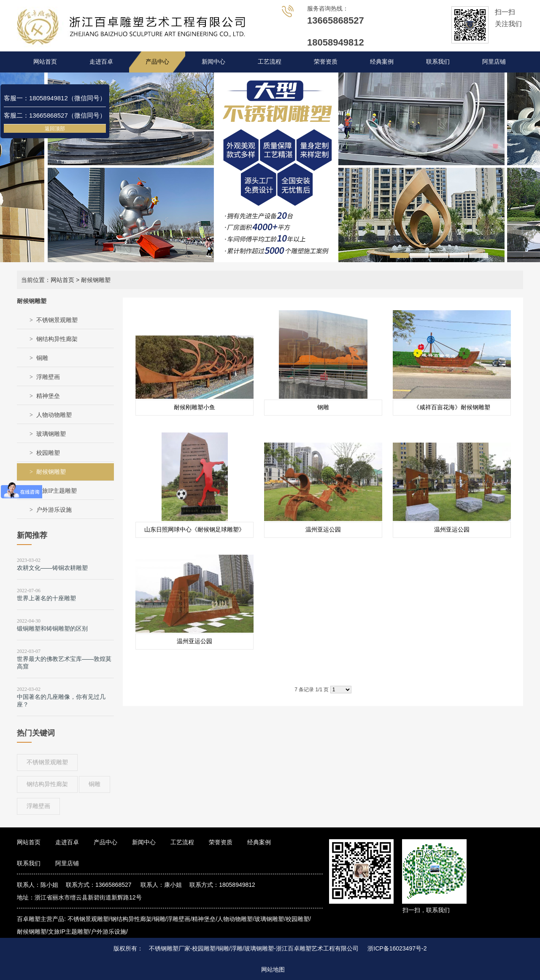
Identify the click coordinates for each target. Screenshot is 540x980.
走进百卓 (101, 62)
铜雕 (42, 358)
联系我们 (438, 62)
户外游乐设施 (54, 510)
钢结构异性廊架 (57, 339)
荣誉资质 (326, 62)
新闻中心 (213, 62)
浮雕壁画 (48, 377)
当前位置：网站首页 (48, 280)
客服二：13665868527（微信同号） (55, 115)
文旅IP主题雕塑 (57, 491)
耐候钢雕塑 (51, 472)
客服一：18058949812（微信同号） (55, 98)
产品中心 (157, 62)
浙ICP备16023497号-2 (397, 948)
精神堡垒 (48, 396)
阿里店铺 (494, 62)
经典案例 (382, 62)
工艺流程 (270, 62)
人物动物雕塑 (54, 415)
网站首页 (45, 62)
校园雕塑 (48, 453)
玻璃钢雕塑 (51, 434)
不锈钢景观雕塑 (57, 320)
